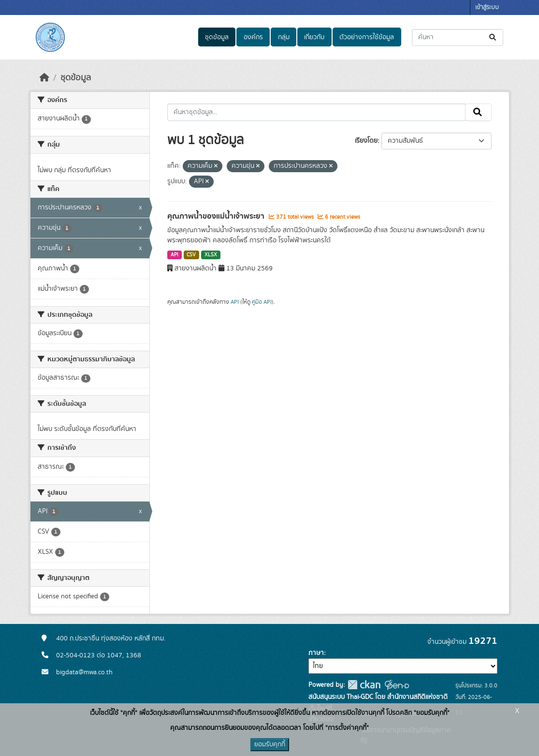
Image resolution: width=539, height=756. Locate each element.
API (175, 255)
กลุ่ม (284, 37)
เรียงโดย (366, 141)
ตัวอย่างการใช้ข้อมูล (367, 37)
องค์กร (253, 37)
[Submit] (493, 37)
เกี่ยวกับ (314, 37)
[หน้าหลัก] (44, 78)
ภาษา (316, 653)
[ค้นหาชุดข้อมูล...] (458, 37)
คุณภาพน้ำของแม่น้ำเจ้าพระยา (217, 216)
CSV (191, 255)
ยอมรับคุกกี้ (270, 744)
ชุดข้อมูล (217, 37)
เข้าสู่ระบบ (487, 7)
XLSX (211, 255)
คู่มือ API (262, 302)
